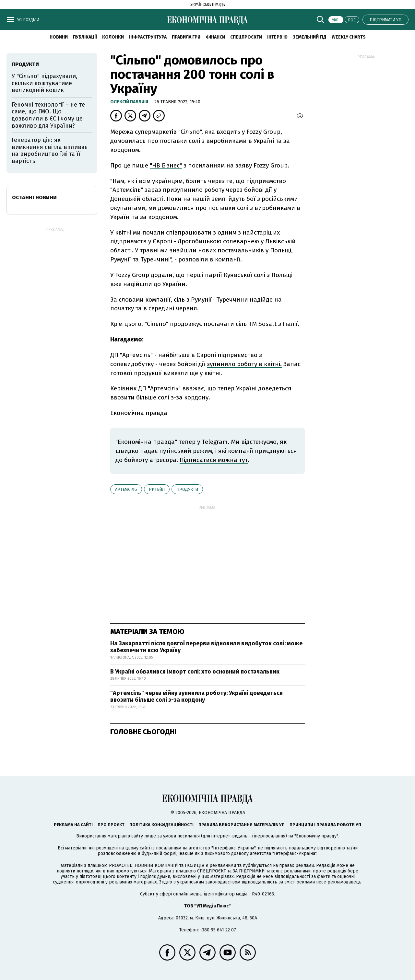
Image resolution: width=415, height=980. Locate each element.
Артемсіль (126, 489)
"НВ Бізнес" (166, 165)
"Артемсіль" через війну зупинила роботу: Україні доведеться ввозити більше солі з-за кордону (196, 697)
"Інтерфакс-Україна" (233, 848)
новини (59, 37)
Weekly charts (349, 37)
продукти (187, 489)
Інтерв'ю (277, 37)
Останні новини (34, 197)
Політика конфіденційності (161, 825)
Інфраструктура (148, 37)
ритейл (157, 489)
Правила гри (186, 37)
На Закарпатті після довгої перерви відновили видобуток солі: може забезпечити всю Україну (206, 647)
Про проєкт (111, 825)
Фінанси (215, 37)
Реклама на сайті (73, 825)
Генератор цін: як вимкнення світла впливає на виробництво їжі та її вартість (50, 150)
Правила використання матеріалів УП (242, 825)
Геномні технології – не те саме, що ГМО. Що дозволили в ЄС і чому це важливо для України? (48, 115)
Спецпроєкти (246, 37)
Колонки (113, 37)
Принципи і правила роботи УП (325, 825)
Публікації (85, 37)
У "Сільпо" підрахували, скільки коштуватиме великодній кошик (45, 83)
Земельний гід (310, 37)
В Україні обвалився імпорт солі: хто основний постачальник (195, 672)
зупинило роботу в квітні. (244, 364)
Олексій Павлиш (130, 102)
